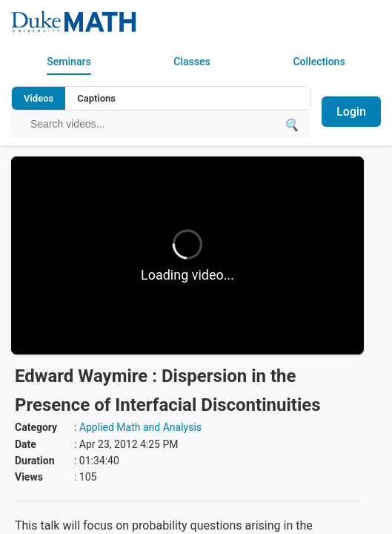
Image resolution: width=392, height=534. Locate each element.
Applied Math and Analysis (140, 427)
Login (351, 112)
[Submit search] (291, 124)
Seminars (69, 62)
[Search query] (153, 124)
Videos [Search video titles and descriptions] (39, 98)
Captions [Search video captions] (96, 98)
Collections (319, 62)
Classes (192, 62)
